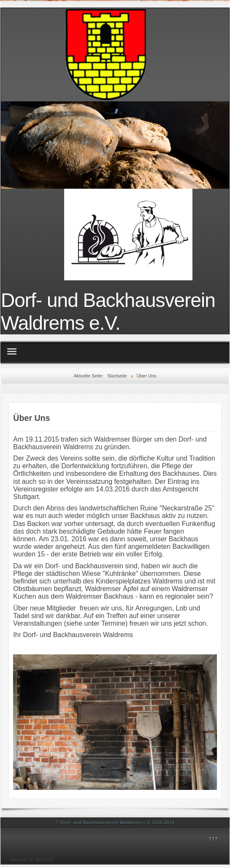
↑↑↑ (213, 838)
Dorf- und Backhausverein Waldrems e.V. (108, 312)
